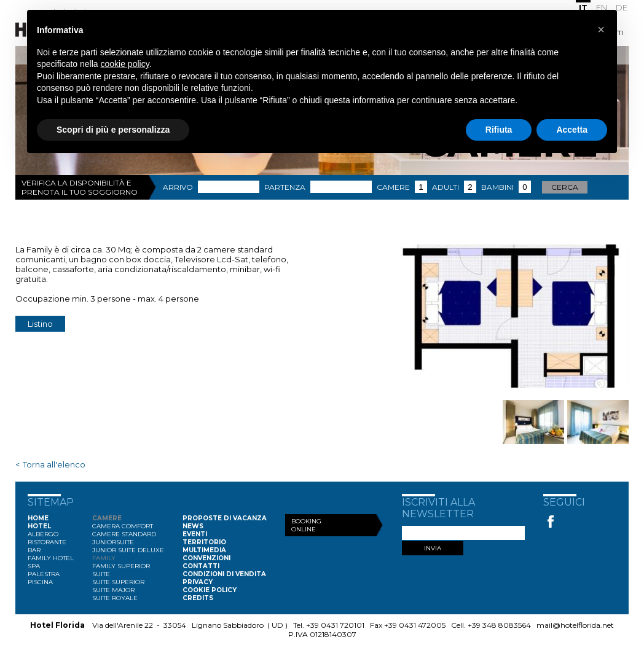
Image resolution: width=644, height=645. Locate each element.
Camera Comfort (123, 526)
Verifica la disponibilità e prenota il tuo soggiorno (80, 187)
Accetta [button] (572, 130)
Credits (198, 598)
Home (38, 518)
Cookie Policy (210, 590)
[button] (601, 29)
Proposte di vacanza (225, 518)
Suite (101, 574)
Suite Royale (115, 598)
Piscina (40, 582)
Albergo (43, 534)
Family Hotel (51, 558)
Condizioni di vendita (224, 574)
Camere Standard (124, 534)
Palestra (44, 574)
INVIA (433, 548)
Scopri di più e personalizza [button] (113, 130)
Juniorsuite (113, 542)
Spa (34, 566)
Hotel (39, 526)
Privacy (198, 582)
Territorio (204, 542)
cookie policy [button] (125, 64)
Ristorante (47, 542)
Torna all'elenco (54, 464)
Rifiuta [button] (499, 130)
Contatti (201, 566)
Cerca (565, 187)
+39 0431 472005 (415, 625)
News (193, 526)
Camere (107, 518)
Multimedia (204, 550)
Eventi (195, 534)
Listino (40, 324)
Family (104, 558)
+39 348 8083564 (499, 625)
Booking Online (306, 525)
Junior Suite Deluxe (128, 550)
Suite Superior (118, 582)
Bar (34, 550)
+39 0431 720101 (335, 625)
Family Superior (121, 566)
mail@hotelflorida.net (575, 625)
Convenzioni (206, 558)
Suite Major (113, 590)
